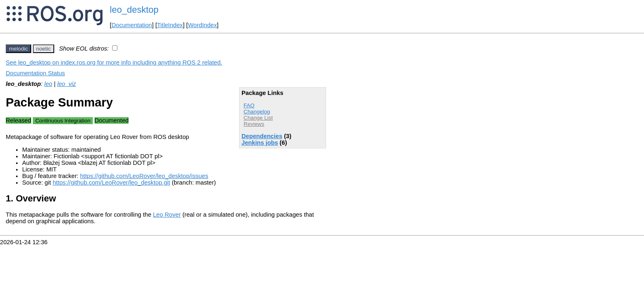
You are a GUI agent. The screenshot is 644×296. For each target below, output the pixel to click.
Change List (258, 118)
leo (48, 84)
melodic (18, 49)
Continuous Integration (63, 121)
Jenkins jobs (260, 143)
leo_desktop (134, 10)
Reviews (254, 124)
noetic (44, 49)
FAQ (249, 105)
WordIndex (202, 25)
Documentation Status (35, 73)
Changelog (257, 112)
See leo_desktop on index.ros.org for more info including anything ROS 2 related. (114, 62)
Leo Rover (167, 215)
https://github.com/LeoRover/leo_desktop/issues (144, 176)
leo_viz (67, 84)
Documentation (132, 25)
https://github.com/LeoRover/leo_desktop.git (111, 183)
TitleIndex (170, 25)
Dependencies (262, 136)
